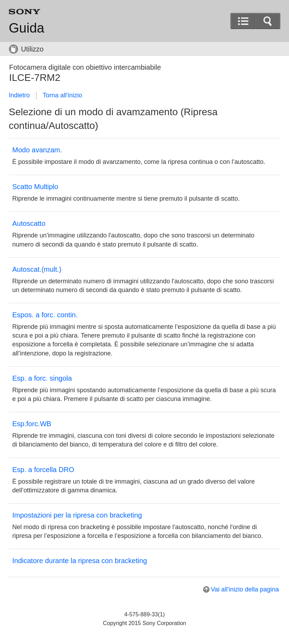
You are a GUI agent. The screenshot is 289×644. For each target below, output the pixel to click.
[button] (268, 21)
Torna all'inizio (63, 95)
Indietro (19, 95)
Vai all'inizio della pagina (245, 589)
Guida (26, 28)
